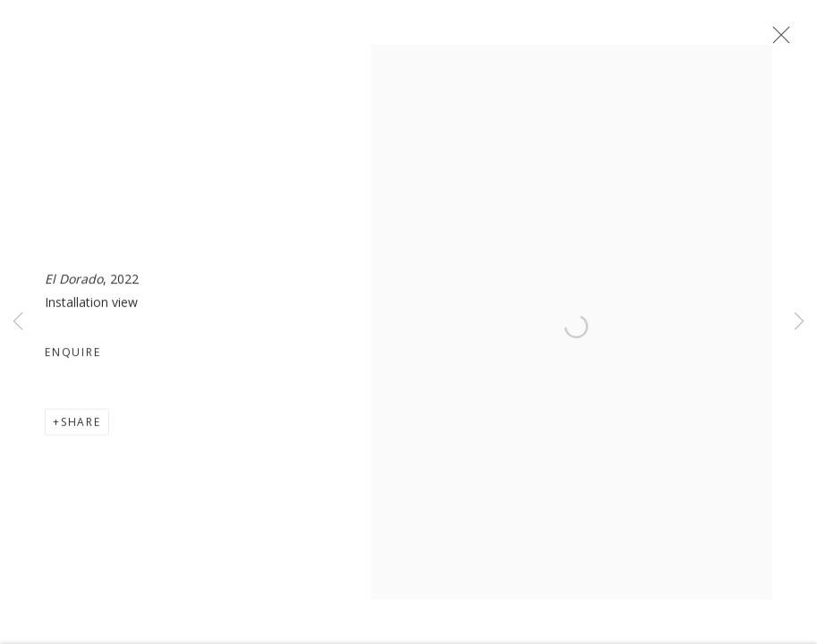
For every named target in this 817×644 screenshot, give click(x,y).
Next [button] (799, 322)
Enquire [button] (73, 356)
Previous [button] (18, 322)
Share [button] (81, 425)
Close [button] (777, 40)
